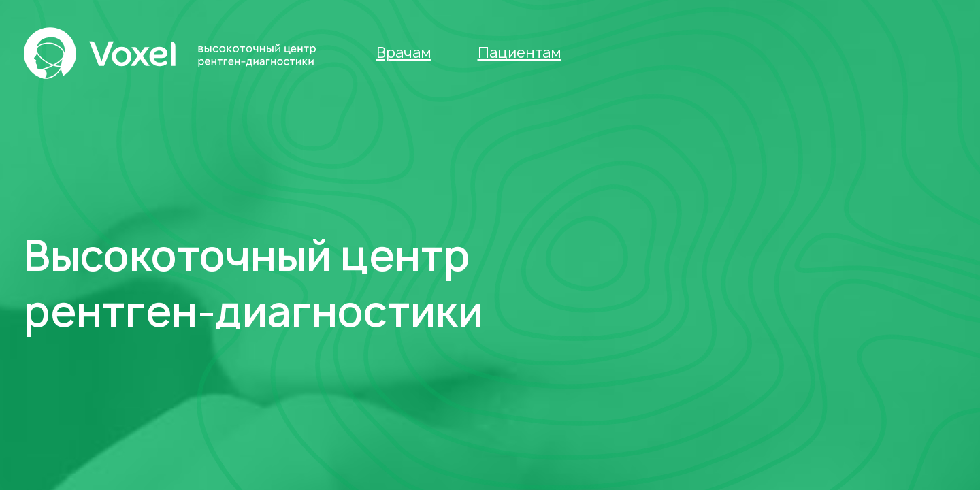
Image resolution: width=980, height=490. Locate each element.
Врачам (404, 53)
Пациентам (520, 53)
